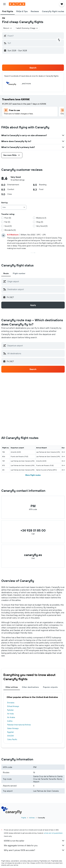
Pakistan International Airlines (19, 725)
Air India (10, 714)
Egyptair (11, 732)
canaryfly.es (33, 555)
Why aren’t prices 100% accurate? (34, 850)
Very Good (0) (42, 226)
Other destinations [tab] (30, 687)
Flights (24, 818)
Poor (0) (8, 218)
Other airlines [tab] (12, 687)
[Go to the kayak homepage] (17, 4)
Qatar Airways (13, 728)
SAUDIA (10, 736)
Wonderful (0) (10, 230)
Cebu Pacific (12, 739)
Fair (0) (7, 222)
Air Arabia (11, 717)
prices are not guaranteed (53, 833)
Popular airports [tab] (50, 687)
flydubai (10, 710)
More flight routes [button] (33, 475)
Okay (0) (40, 222)
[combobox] (8, 28)
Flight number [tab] (19, 273)
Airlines (32, 818)
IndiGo (10, 721)
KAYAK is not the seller (34, 841)
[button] (4, 4)
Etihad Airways (13, 706)
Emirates (11, 703)
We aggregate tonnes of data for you (34, 845)
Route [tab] (6, 273)
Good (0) (8, 226)
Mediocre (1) (41, 218)
